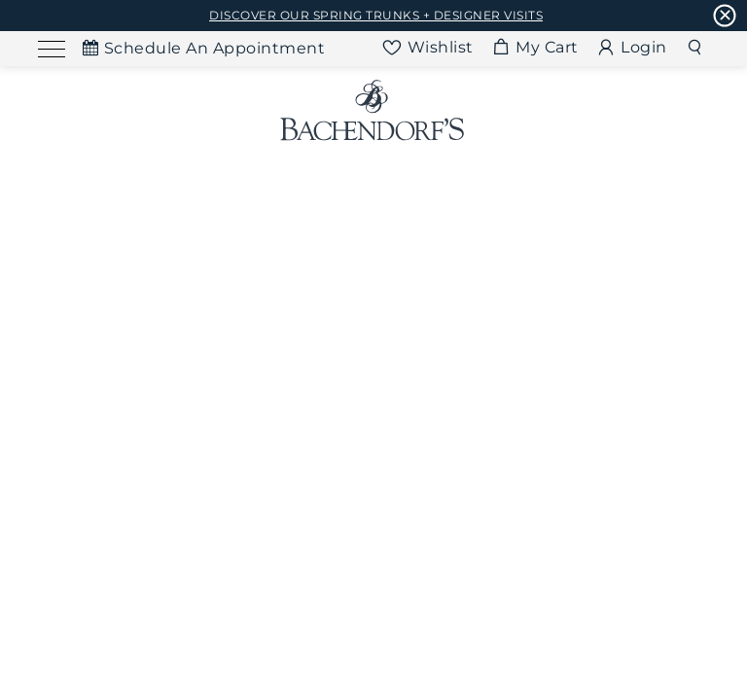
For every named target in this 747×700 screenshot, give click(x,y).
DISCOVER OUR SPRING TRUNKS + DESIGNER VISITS (376, 15)
